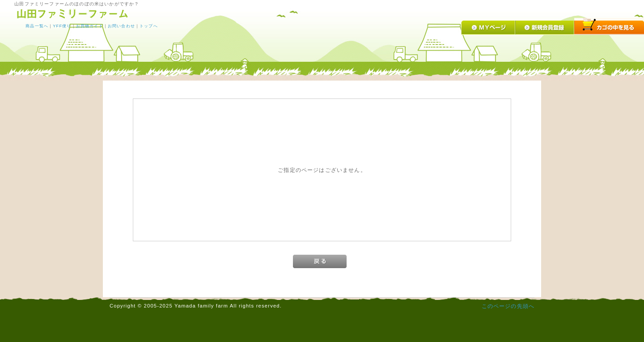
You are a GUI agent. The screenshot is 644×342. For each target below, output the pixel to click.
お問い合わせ (121, 26)
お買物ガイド (90, 26)
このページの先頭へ (508, 306)
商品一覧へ (37, 26)
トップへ (149, 26)
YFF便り (62, 26)
